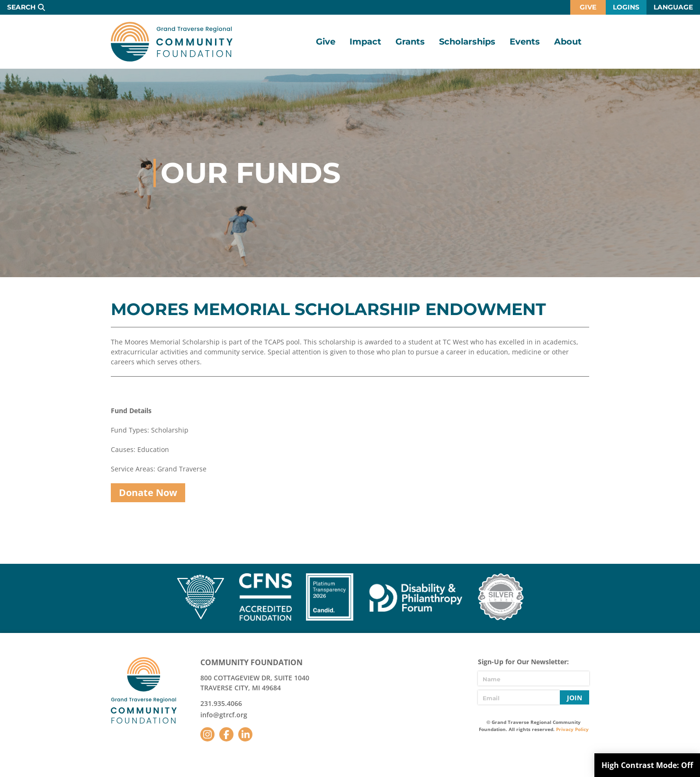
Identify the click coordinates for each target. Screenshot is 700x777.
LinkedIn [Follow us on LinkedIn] (245, 734)
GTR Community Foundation (172, 42)
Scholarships (467, 42)
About (568, 42)
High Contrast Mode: (647, 765)
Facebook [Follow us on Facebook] (226, 734)
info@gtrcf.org (224, 715)
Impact (365, 42)
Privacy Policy (572, 729)
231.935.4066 (221, 703)
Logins (626, 7)
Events (525, 42)
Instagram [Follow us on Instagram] (207, 734)
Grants (410, 42)
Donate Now (148, 492)
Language (673, 7)
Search (21, 7)
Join (574, 698)
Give (588, 7)
